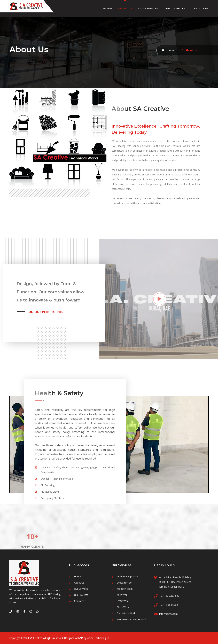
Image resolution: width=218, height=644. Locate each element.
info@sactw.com (168, 614)
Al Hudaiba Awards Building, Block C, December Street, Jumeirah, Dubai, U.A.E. (175, 582)
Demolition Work (126, 613)
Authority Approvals (127, 576)
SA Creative (36, 638)
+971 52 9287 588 (169, 596)
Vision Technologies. (98, 638)
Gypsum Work (124, 583)
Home (108, 8)
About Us (125, 8)
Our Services (148, 8)
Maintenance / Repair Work (132, 619)
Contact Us (200, 8)
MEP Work (122, 595)
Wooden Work (125, 589)
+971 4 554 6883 (169, 605)
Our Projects (174, 8)
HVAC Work (123, 601)
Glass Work (123, 607)
